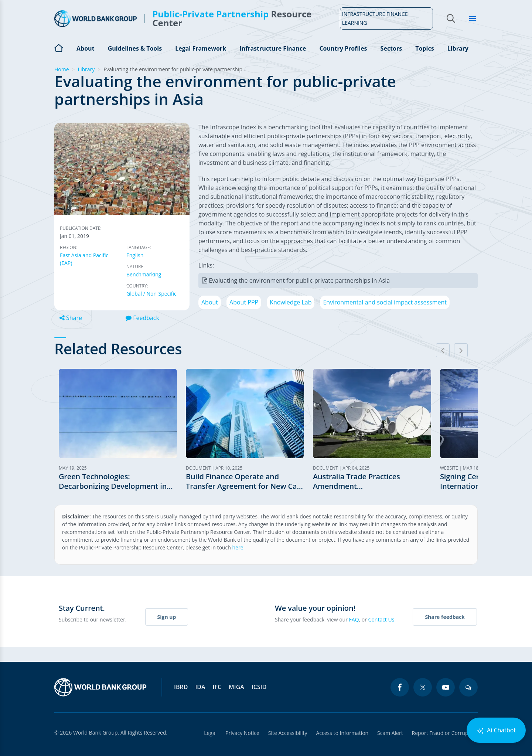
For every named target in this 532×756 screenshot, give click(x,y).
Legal (210, 733)
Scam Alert (390, 733)
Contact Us (381, 619)
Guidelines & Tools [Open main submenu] (135, 48)
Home (59, 47)
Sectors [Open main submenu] (391, 48)
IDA (200, 687)
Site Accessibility (287, 733)
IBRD (181, 687)
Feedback (142, 318)
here (238, 547)
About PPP (244, 302)
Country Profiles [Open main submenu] (343, 48)
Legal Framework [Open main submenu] (201, 48)
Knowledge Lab (291, 302)
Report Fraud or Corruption (445, 733)
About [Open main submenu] (86, 48)
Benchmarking (144, 274)
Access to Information (342, 733)
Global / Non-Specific (151, 294)
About (210, 302)
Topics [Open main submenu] (424, 48)
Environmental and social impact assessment (385, 302)
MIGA (236, 687)
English (135, 255)
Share (71, 318)
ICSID (259, 687)
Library (458, 48)
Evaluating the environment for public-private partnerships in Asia (299, 280)
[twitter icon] (423, 687)
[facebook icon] (400, 687)
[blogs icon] (468, 687)
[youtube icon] (446, 687)
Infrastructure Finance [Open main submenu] (273, 48)
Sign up (167, 617)
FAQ (354, 619)
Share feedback (445, 617)
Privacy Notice (242, 733)
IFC (217, 687)
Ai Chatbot (496, 730)
